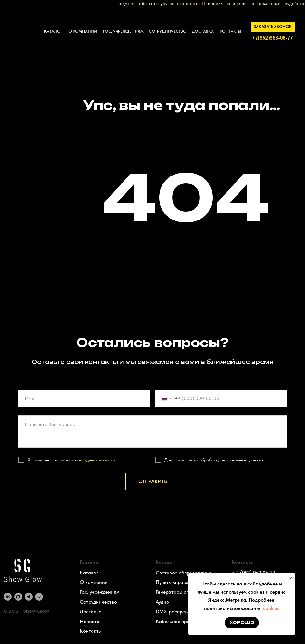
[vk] (8, 597)
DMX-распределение (180, 612)
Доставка (91, 612)
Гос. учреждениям (100, 592)
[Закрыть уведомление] (291, 578)
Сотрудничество (98, 602)
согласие (183, 460)
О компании (94, 582)
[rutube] (39, 597)
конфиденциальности (95, 460)
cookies (271, 608)
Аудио (162, 602)
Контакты (91, 631)
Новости (90, 621)
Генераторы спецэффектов (186, 592)
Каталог (89, 573)
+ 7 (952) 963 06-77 (254, 573)
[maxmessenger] (18, 597)
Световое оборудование (184, 573)
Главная (89, 562)
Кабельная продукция (181, 621)
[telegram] (29, 597)
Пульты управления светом (186, 582)
